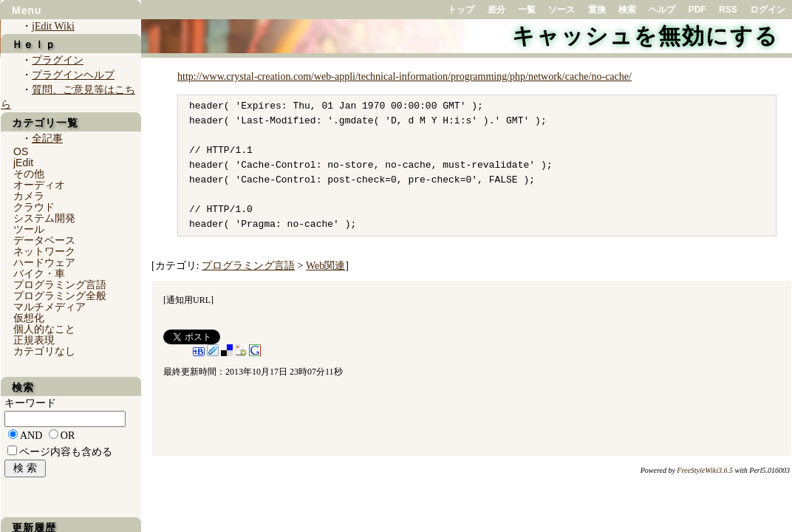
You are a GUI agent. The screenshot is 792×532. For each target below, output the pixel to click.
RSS (728, 10)
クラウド (34, 207)
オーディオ (39, 185)
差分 (496, 10)
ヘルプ (662, 10)
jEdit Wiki (53, 26)
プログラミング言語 (248, 266)
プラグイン (58, 60)
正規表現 (34, 340)
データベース (44, 240)
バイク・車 (39, 273)
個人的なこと (44, 329)
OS (21, 151)
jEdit (23, 163)
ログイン (768, 10)
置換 (597, 10)
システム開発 (44, 218)
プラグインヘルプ (73, 75)
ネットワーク (44, 251)
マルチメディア (49, 307)
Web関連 (325, 266)
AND (31, 436)
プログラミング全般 (60, 296)
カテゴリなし (44, 351)
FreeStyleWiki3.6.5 (705, 470)
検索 (627, 10)
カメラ (29, 196)
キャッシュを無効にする (645, 36)
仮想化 (29, 318)
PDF (697, 10)
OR (68, 436)
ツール (29, 229)
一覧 (527, 10)
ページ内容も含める (66, 452)
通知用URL (188, 300)
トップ (461, 10)
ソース (561, 10)
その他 (29, 174)
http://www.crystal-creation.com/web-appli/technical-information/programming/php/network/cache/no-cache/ (404, 76)
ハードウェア (44, 262)
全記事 (47, 139)
